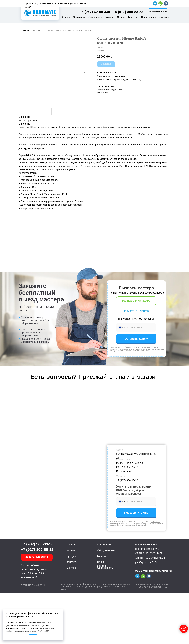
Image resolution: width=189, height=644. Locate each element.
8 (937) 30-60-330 (96, 12)
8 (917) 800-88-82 (129, 12)
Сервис (121, 17)
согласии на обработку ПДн (38, 631)
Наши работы (148, 17)
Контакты (164, 17)
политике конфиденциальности (137, 401)
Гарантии (133, 17)
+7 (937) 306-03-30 (127, 531)
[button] (158, 11)
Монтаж (109, 17)
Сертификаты (96, 17)
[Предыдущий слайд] (40, 283)
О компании (79, 17)
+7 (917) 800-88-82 (37, 600)
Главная (25, 31)
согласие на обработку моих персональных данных (135, 399)
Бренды (71, 607)
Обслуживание (106, 601)
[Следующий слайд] (149, 283)
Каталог (66, 17)
